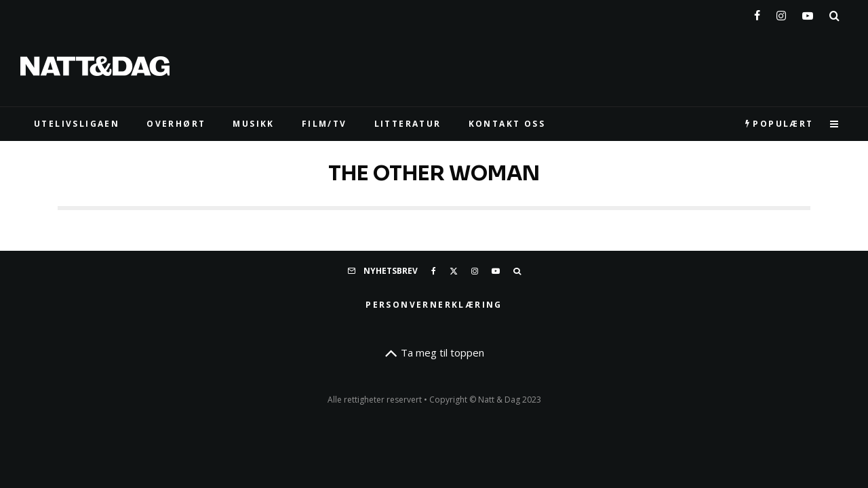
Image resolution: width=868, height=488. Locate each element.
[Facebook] (757, 13)
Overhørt (176, 124)
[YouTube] (808, 13)
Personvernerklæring (434, 305)
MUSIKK (253, 124)
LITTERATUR (408, 124)
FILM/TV (324, 124)
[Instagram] (781, 13)
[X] (454, 271)
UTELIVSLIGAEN (77, 124)
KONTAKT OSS (507, 124)
